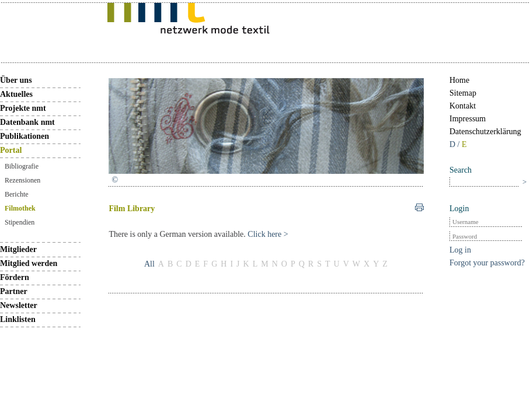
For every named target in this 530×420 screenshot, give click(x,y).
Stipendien (20, 222)
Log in (460, 250)
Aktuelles (16, 94)
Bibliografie (22, 166)
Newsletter (19, 305)
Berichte (17, 194)
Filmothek (20, 208)
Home (459, 80)
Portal (11, 150)
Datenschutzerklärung (485, 132)
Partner (14, 291)
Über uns (16, 80)
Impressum (468, 119)
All (149, 264)
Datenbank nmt (27, 122)
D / (456, 144)
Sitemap (463, 93)
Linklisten (18, 319)
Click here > (268, 234)
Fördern (15, 277)
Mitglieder (18, 249)
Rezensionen (22, 180)
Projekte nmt (23, 108)
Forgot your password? (487, 263)
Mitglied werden (29, 263)
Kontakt (463, 106)
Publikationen (25, 136)
